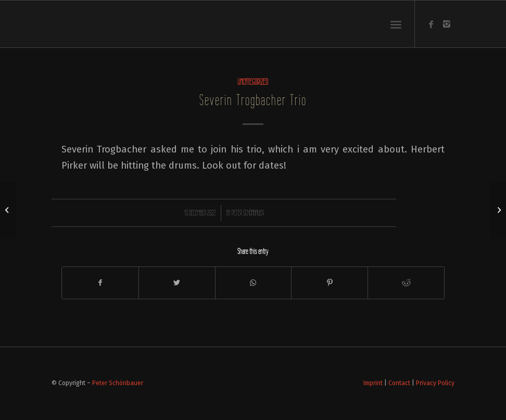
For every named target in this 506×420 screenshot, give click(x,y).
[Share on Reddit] (406, 283)
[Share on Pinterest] (330, 283)
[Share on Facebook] (100, 283)
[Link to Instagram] (447, 24)
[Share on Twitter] (177, 283)
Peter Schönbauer (248, 213)
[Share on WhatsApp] (254, 283)
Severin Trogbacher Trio (253, 100)
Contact (399, 383)
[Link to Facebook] (431, 24)
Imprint (373, 383)
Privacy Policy (435, 383)
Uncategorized (253, 82)
